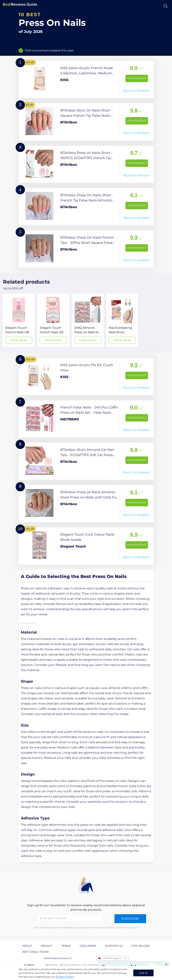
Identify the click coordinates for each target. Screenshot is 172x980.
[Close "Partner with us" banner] (166, 965)
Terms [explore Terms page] (66, 946)
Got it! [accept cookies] (143, 973)
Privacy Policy (65, 977)
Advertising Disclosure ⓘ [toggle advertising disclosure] (58, 958)
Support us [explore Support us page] (114, 946)
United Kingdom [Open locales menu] (112, 958)
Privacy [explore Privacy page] (47, 946)
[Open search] (166, 6)
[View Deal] (19, 320)
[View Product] (86, 80)
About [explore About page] (27, 946)
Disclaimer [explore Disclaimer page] (88, 946)
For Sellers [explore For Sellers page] (141, 946)
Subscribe (130, 919)
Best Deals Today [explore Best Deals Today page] (36, 952)
